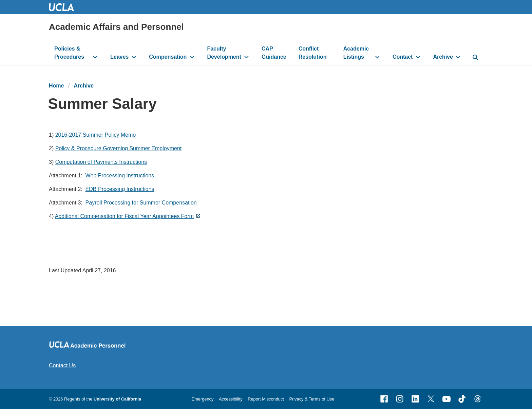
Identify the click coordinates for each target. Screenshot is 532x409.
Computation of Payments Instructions (101, 162)
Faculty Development (224, 53)
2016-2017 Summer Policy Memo (96, 135)
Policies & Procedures (69, 53)
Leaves (119, 57)
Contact (403, 57)
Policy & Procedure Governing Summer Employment (119, 148)
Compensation (168, 57)
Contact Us (62, 365)
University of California (117, 399)
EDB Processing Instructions (120, 189)
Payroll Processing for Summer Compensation (141, 203)
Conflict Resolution (313, 53)
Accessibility (231, 399)
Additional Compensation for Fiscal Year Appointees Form (124, 216)
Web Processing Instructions (120, 176)
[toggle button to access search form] (476, 58)
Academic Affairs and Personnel (116, 27)
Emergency (203, 399)
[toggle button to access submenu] (95, 57)
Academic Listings (356, 53)
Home (56, 86)
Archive (443, 57)
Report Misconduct (266, 399)
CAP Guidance (274, 53)
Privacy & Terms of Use (312, 399)
